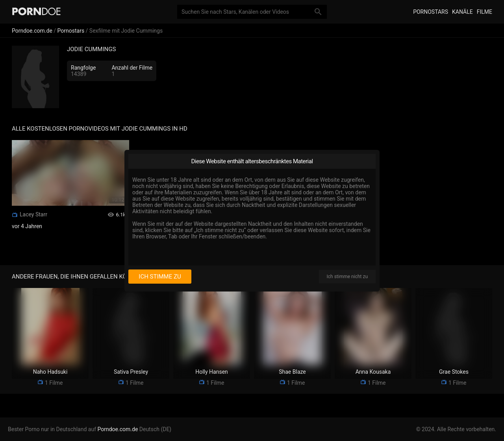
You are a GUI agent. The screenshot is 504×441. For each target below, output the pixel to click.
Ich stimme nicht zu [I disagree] (347, 277)
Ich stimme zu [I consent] (160, 277)
